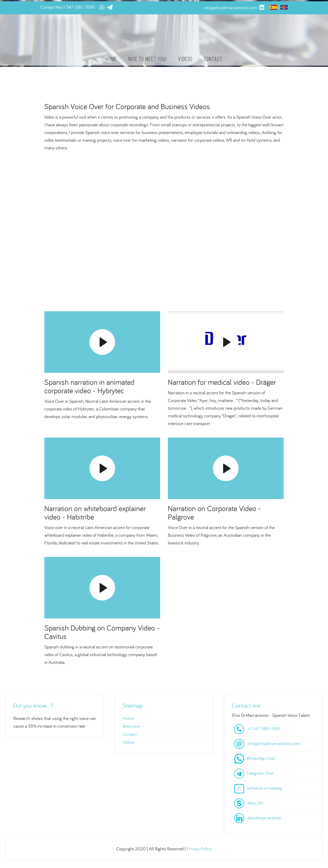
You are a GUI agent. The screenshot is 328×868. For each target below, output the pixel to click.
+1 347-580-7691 (78, 7)
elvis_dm (255, 803)
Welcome (131, 726)
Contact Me (51, 7)
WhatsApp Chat (261, 758)
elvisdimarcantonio (264, 818)
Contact (213, 59)
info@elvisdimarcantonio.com (274, 743)
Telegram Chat (260, 773)
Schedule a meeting (264, 788)
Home (111, 59)
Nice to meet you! (148, 59)
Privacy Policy (199, 849)
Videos (185, 59)
